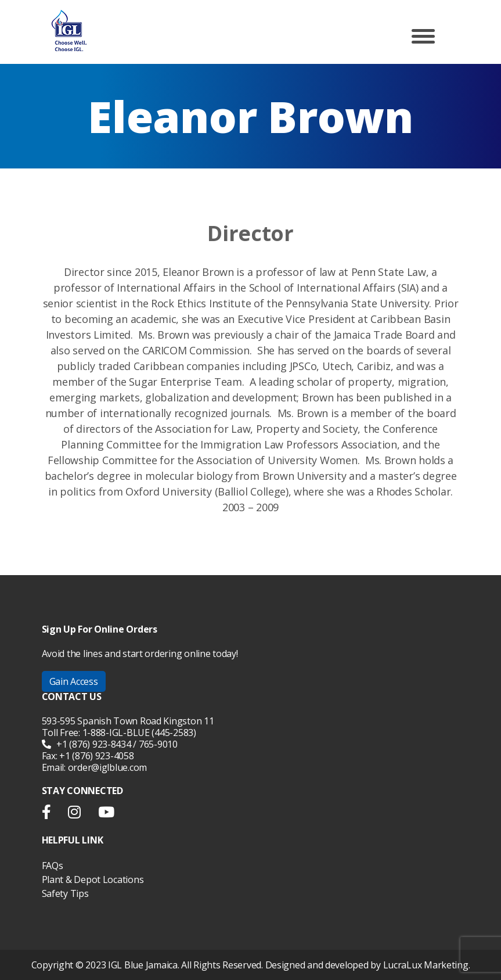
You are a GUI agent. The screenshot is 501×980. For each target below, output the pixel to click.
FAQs (53, 866)
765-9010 (158, 744)
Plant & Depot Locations (93, 880)
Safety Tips (65, 893)
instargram (74, 815)
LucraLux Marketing (426, 965)
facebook (51, 815)
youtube (106, 815)
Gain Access (74, 681)
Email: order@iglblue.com (95, 767)
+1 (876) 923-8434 (86, 744)
